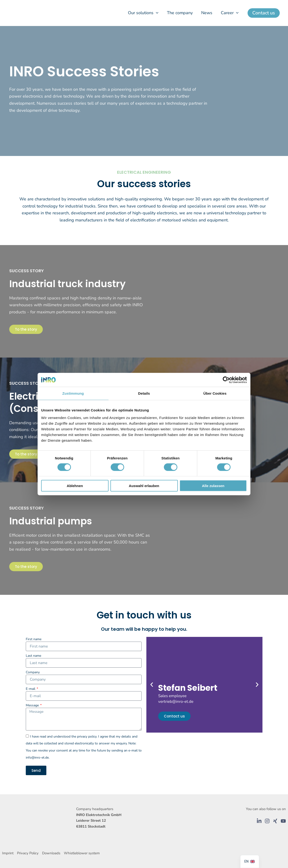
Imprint (8, 853)
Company (33, 672)
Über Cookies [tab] (215, 393)
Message (33, 705)
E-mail (31, 689)
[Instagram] (267, 821)
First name (34, 639)
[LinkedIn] (259, 821)
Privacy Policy (28, 853)
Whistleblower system (82, 853)
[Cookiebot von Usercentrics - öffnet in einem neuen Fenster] (226, 380)
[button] (156, 13)
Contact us (174, 716)
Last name (33, 656)
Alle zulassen (213, 486)
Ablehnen (75, 486)
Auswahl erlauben (144, 486)
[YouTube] (283, 821)
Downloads (52, 853)
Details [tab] (144, 393)
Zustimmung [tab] (73, 393)
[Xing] (275, 821)
